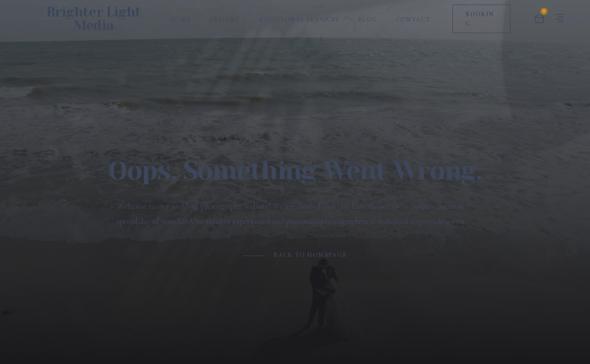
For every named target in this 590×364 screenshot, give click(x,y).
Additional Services (299, 16)
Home (180, 16)
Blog (368, 16)
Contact (413, 16)
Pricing (225, 16)
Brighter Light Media (94, 15)
